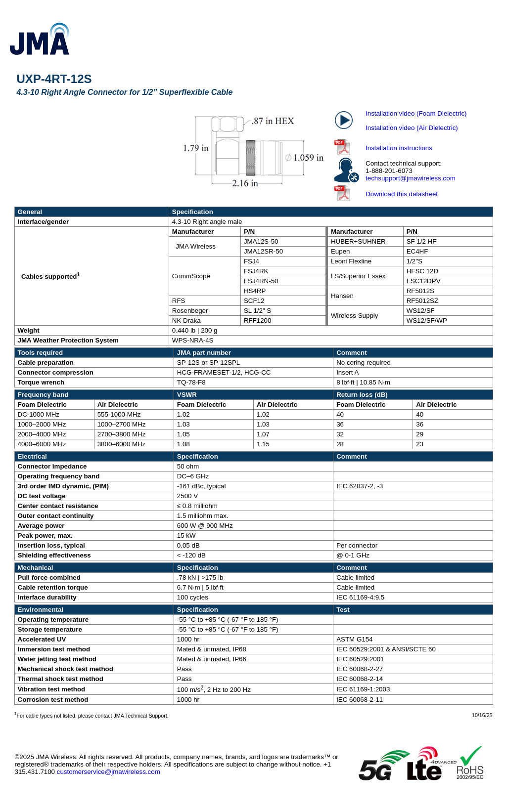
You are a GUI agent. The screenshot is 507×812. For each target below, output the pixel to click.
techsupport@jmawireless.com (411, 178)
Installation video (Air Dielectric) (412, 128)
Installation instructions (399, 148)
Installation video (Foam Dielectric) (416, 113)
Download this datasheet (402, 194)
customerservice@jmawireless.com (109, 772)
